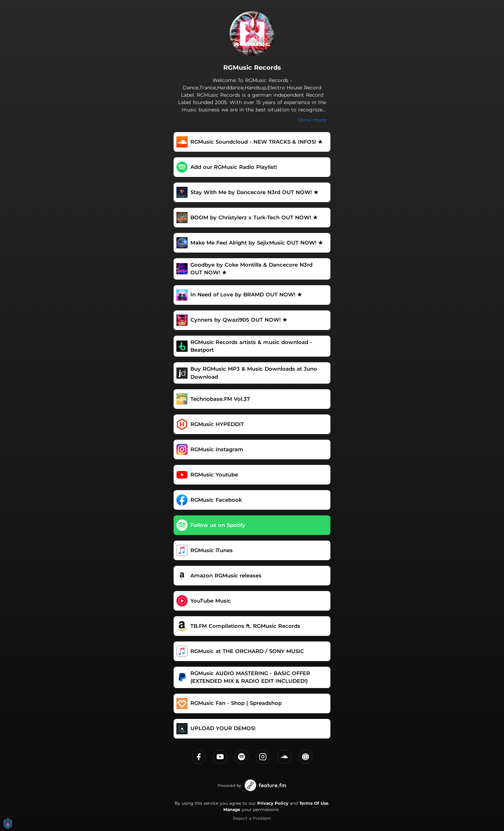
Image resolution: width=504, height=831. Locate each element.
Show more (312, 120)
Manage (232, 809)
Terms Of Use (314, 803)
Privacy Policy (273, 803)
